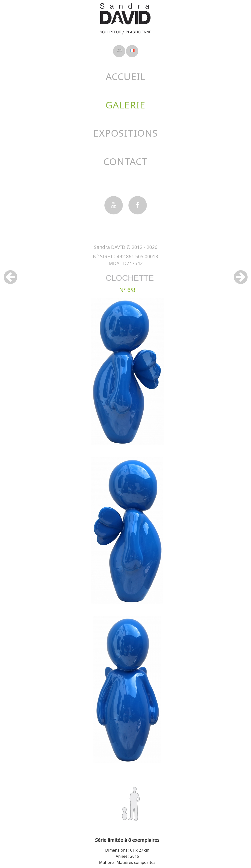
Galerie (125, 105)
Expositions (126, 133)
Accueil (125, 76)
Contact (126, 161)
